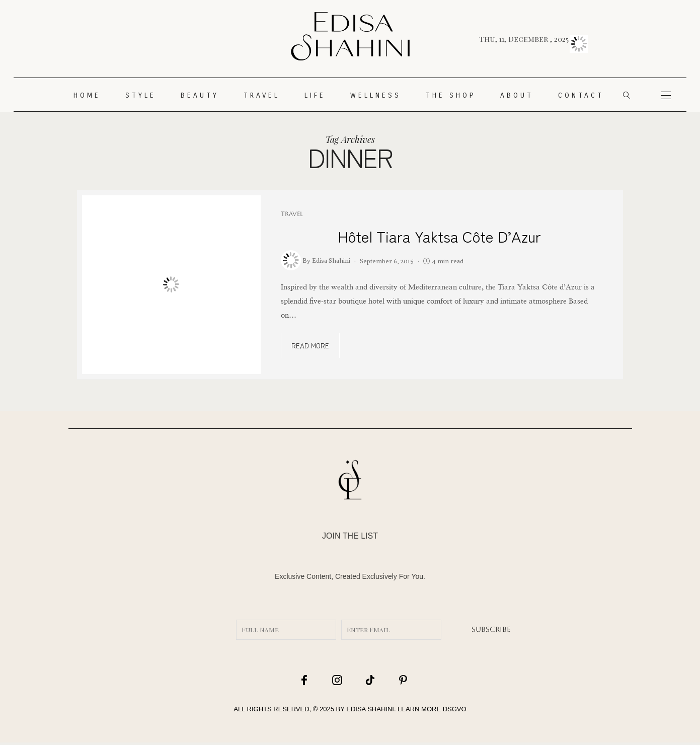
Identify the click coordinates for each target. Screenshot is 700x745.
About (517, 95)
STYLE (141, 95)
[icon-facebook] (310, 681)
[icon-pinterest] (390, 681)
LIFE (315, 95)
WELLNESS (376, 95)
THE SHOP (451, 95)
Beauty (200, 95)
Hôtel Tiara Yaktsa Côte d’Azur (439, 236)
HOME (87, 95)
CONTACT (581, 95)
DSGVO (455, 712)
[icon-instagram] (337, 681)
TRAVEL (262, 95)
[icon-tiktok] (363, 681)
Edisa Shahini (331, 260)
